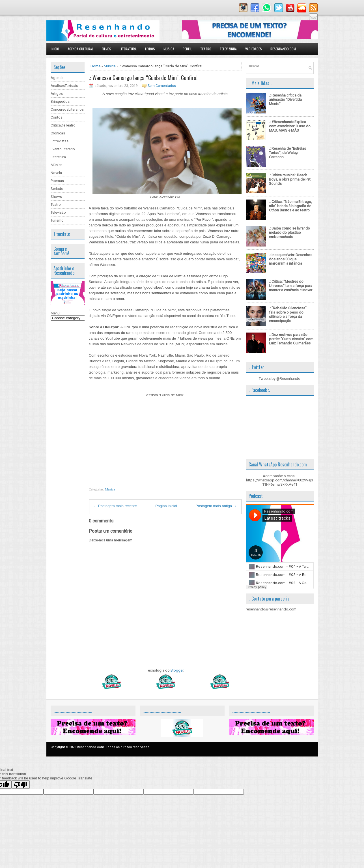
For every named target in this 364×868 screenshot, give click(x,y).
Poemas (57, 181)
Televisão (58, 212)
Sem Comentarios (162, 86)
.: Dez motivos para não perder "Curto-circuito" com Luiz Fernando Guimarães (291, 339)
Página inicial (166, 506)
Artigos (57, 94)
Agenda (57, 78)
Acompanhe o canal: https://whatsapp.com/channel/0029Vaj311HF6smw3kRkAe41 (280, 480)
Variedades (254, 49)
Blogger (177, 670)
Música (169, 49)
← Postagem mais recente (115, 506)
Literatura (128, 49)
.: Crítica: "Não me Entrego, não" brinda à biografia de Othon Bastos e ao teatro (290, 206)
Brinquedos (60, 101)
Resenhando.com (283, 49)
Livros (150, 49)
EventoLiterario (63, 149)
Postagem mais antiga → (216, 506)
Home (95, 66)
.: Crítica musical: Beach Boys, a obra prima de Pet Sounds (290, 179)
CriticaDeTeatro (63, 125)
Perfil (187, 49)
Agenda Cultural (80, 49)
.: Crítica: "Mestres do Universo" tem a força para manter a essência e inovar (291, 286)
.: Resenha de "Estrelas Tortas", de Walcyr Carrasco (287, 153)
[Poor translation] (21, 785)
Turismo (57, 220)
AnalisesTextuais (64, 86)
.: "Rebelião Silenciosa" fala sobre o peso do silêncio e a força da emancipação (288, 314)
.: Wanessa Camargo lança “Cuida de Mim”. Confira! (143, 78)
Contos (57, 117)
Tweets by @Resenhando (280, 379)
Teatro (206, 49)
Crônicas (58, 133)
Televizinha (228, 49)
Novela (56, 173)
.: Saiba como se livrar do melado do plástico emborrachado (289, 232)
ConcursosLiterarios (67, 109)
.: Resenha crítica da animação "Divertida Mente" (285, 99)
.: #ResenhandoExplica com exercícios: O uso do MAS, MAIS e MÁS (290, 126)
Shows (56, 197)
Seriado (57, 189)
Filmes (106, 49)
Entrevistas (60, 141)
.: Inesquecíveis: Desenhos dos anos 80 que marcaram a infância (291, 259)
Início (55, 49)
